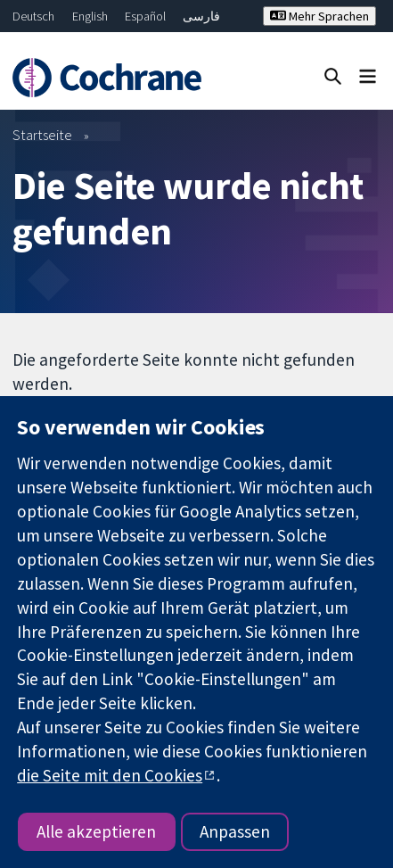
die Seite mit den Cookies (110, 775)
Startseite (42, 135)
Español (145, 16)
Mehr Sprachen (319, 16)
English (90, 16)
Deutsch (33, 16)
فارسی (201, 16)
